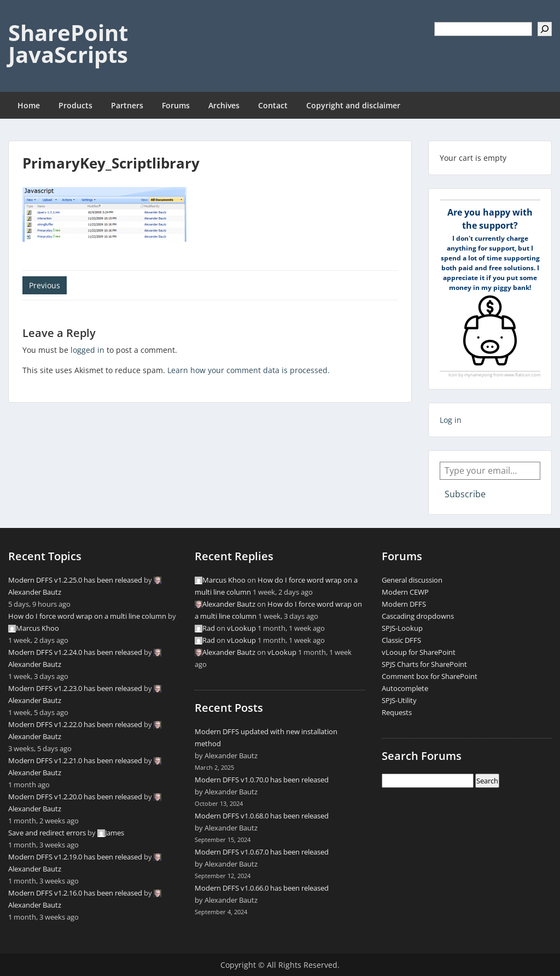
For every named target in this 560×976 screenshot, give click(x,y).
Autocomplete (405, 688)
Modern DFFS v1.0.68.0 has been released (262, 816)
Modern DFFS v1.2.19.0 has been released (75, 857)
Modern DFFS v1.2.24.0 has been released (75, 652)
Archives (224, 105)
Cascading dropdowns (418, 616)
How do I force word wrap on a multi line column (87, 616)
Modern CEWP (405, 592)
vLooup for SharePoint (419, 652)
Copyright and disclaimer (353, 105)
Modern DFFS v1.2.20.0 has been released (75, 797)
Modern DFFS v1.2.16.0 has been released (75, 893)
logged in (87, 350)
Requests (397, 712)
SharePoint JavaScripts (68, 43)
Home (29, 105)
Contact (273, 105)
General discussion (412, 580)
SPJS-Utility (399, 700)
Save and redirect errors (47, 833)
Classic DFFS (401, 640)
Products (75, 105)
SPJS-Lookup (402, 628)
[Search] (545, 29)
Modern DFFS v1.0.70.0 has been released (262, 780)
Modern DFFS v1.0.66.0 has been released (262, 888)
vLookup (241, 628)
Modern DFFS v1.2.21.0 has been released (75, 760)
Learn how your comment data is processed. (249, 370)
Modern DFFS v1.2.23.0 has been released (75, 688)
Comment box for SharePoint (430, 676)
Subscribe (465, 494)
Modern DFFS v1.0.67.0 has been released (262, 852)
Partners (127, 105)
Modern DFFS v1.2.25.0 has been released (75, 580)
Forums (176, 105)
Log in (451, 420)
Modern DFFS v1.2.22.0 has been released (75, 724)
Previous (45, 285)
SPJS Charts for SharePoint (424, 664)
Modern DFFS (404, 604)
